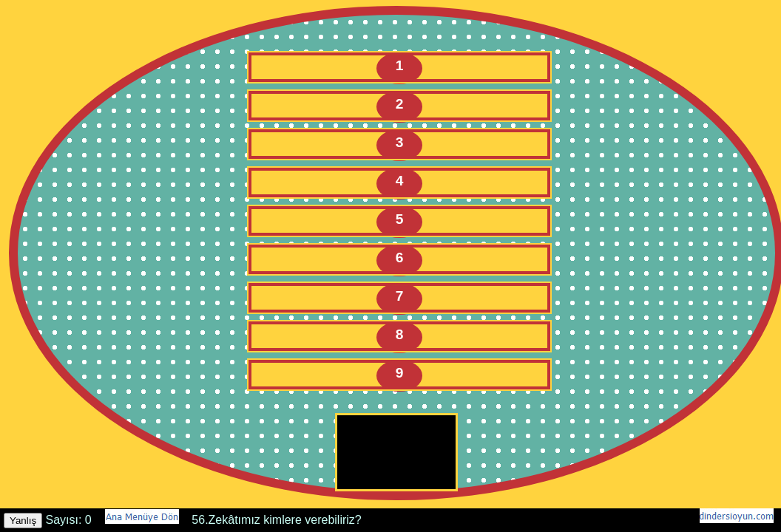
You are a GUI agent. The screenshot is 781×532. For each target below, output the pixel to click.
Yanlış (23, 521)
